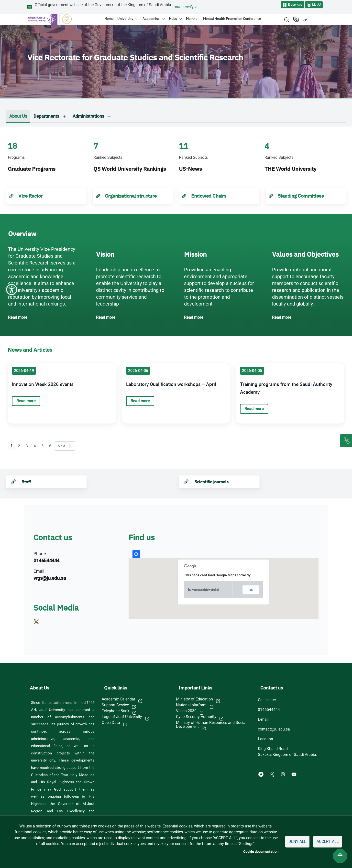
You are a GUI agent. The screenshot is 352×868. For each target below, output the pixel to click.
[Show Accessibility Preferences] (12, 12)
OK (251, 590)
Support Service (115, 705)
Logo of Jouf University (122, 717)
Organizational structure (131, 196)
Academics (151, 19)
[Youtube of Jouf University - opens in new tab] (295, 774)
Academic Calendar (118, 699)
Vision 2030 (186, 711)
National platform (191, 705)
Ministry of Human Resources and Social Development (211, 725)
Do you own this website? (203, 590)
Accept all (328, 842)
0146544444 (46, 561)
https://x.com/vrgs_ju (38, 628)
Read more (18, 317)
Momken (193, 19)
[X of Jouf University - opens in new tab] (272, 774)
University (125, 19)
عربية (304, 19)
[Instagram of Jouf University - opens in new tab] (283, 774)
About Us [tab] (18, 116)
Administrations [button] (88, 116)
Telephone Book (115, 711)
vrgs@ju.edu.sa (50, 578)
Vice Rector (30, 196)
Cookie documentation (261, 852)
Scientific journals (211, 482)
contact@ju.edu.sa (274, 729)
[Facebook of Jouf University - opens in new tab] (261, 774)
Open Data (111, 723)
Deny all (297, 842)
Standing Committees (301, 196)
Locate (136, 554)
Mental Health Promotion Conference (232, 19)
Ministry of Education (194, 699)
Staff (26, 482)
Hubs (173, 19)
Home (109, 19)
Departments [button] (46, 116)
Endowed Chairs (209, 196)
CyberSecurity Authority (196, 717)
